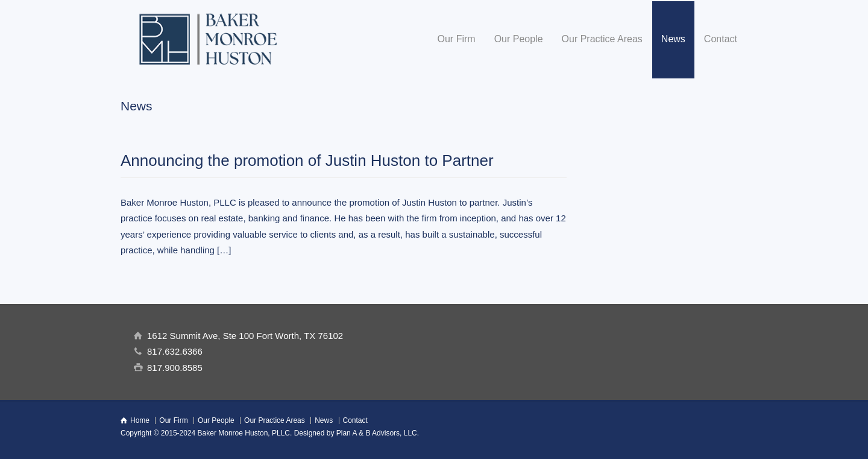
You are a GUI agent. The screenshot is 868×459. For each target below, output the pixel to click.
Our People (519, 39)
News (673, 39)
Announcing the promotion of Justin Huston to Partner (307, 160)
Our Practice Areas (602, 39)
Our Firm (457, 39)
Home (140, 420)
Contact (721, 39)
